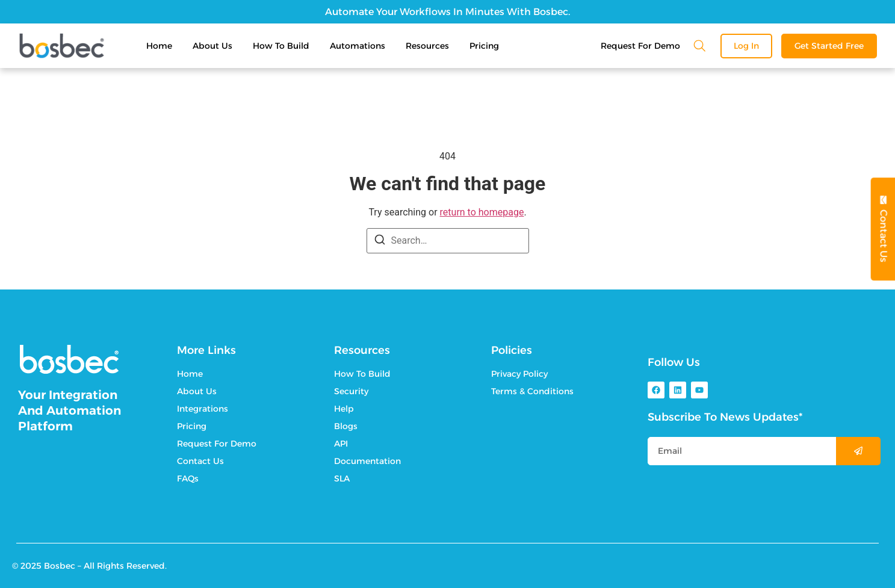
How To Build (281, 46)
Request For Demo (640, 46)
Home (159, 46)
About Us (212, 46)
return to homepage (482, 212)
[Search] (380, 242)
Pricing (484, 46)
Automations (358, 46)
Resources (427, 46)
